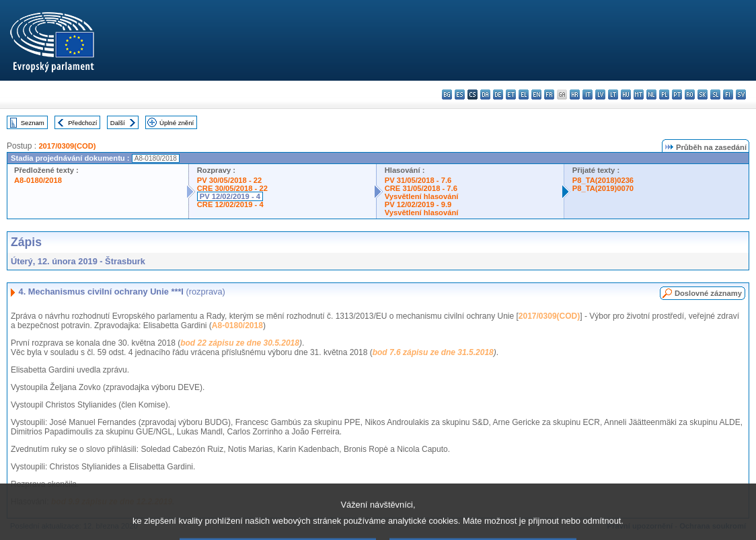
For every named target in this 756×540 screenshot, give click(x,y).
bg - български (447, 94)
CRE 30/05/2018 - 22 (232, 188)
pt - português (677, 94)
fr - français (549, 94)
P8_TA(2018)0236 (603, 180)
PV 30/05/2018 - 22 (229, 180)
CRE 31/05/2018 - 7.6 (421, 188)
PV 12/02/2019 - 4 (230, 196)
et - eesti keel (511, 94)
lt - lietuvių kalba (613, 94)
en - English (536, 94)
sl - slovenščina (715, 94)
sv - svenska (741, 94)
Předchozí (82, 123)
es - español (460, 94)
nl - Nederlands (651, 94)
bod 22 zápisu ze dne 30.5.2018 (240, 343)
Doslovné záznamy (708, 293)
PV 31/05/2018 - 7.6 (418, 180)
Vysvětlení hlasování (422, 196)
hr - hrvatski (575, 94)
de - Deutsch (498, 94)
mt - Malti (639, 94)
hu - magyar (626, 94)
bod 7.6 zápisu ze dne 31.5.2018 (433, 352)
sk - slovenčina (703, 94)
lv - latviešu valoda (600, 94)
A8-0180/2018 (38, 180)
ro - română (690, 94)
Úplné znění (177, 123)
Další (118, 123)
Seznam (33, 123)
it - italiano (588, 94)
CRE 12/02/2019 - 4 (230, 204)
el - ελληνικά (524, 94)
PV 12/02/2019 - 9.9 (418, 204)
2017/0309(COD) (67, 146)
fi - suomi (728, 94)
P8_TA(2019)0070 (603, 188)
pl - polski (664, 94)
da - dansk (485, 94)
